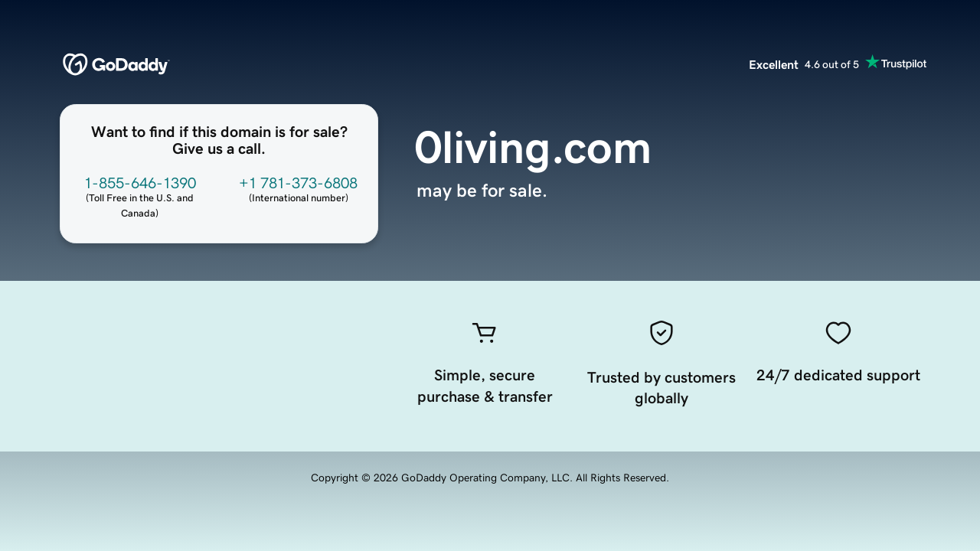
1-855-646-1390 (140, 183)
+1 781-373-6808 (298, 183)
